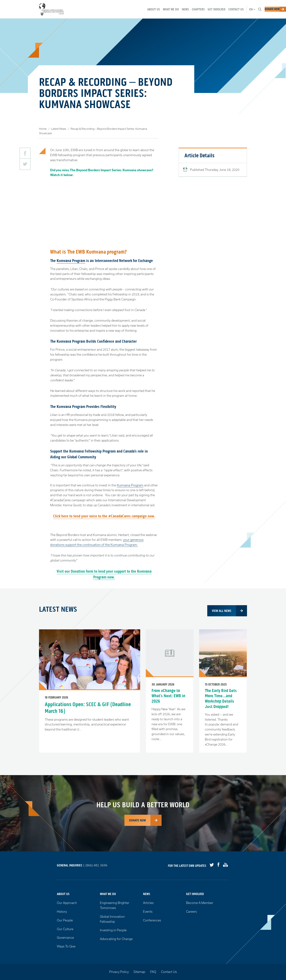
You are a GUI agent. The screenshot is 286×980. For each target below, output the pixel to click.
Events (148, 911)
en (238, 9)
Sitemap (139, 972)
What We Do (108, 894)
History (62, 911)
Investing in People (113, 930)
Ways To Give (66, 946)
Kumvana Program (71, 261)
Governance (65, 938)
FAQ (153, 972)
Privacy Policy (119, 972)
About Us (63, 894)
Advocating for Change (116, 939)
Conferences (152, 920)
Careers (191, 911)
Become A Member (200, 903)
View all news (222, 611)
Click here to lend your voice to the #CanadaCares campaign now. (104, 516)
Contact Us (169, 972)
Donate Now (137, 820)
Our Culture (65, 929)
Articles (148, 903)
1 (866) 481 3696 (95, 865)
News (147, 894)
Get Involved (195, 894)
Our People (65, 920)
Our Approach (67, 903)
